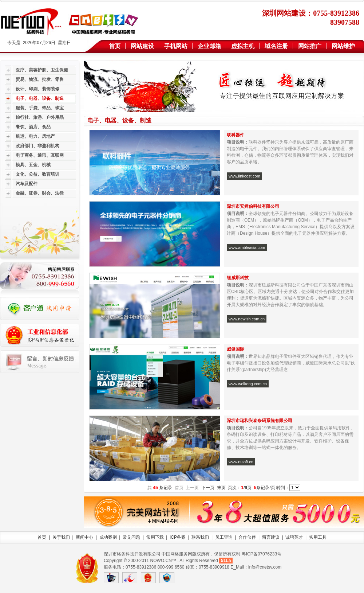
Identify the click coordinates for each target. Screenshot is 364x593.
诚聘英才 (294, 537)
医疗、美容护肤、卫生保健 (42, 70)
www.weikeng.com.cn (248, 384)
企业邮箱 (209, 46)
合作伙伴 (247, 537)
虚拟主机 (243, 46)
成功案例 (108, 537)
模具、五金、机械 (33, 165)
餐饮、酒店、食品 (33, 127)
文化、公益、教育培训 (37, 174)
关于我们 (61, 537)
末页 (221, 488)
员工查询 (224, 537)
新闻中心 (84, 537)
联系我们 (200, 537)
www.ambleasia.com (247, 247)
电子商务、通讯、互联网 (40, 155)
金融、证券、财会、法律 (40, 193)
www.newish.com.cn (247, 319)
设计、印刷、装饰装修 (37, 89)
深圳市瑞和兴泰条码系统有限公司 (260, 421)
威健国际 (236, 349)
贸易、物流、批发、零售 (40, 79)
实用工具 (318, 537)
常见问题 (131, 537)
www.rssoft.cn (241, 462)
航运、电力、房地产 (35, 136)
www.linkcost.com (244, 176)
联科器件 (236, 135)
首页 (115, 46)
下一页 (208, 488)
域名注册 (276, 46)
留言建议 (271, 537)
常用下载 (155, 537)
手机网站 (176, 46)
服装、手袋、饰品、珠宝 (40, 108)
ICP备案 (178, 537)
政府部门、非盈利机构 (37, 146)
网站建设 (142, 46)
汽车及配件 (27, 184)
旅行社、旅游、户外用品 (40, 117)
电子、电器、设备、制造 (40, 98)
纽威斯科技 (238, 278)
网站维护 (343, 46)
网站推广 (310, 46)
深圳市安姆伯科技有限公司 (254, 206)
